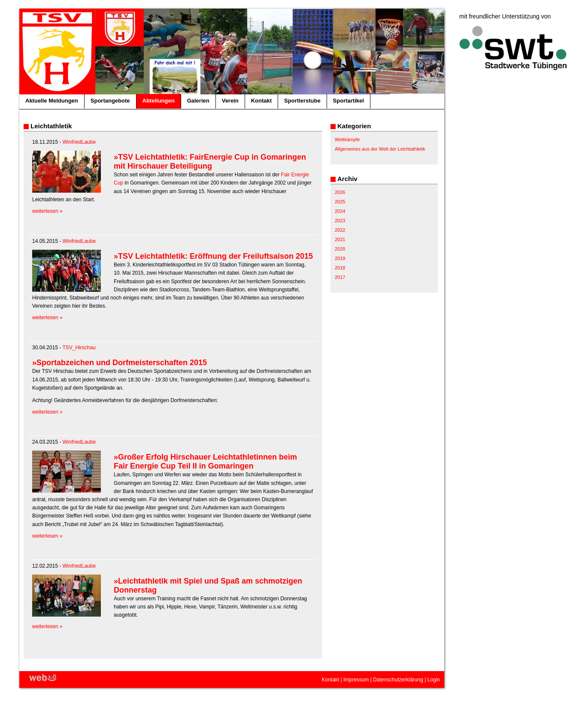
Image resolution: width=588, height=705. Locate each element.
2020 (340, 249)
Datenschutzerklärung (398, 680)
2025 (340, 202)
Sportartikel (349, 101)
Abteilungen (159, 101)
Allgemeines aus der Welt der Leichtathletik (380, 149)
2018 (340, 268)
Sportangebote (110, 101)
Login (434, 680)
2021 (340, 239)
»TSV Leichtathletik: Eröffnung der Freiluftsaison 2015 (213, 256)
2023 (340, 221)
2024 (340, 211)
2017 (340, 277)
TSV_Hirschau (79, 348)
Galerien (198, 101)
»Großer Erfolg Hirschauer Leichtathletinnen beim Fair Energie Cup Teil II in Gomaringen (205, 461)
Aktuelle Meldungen (52, 101)
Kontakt (261, 101)
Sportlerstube (302, 101)
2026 (340, 192)
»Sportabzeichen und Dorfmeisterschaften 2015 (120, 363)
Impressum (356, 680)
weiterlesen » (47, 211)
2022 (340, 230)
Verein (230, 101)
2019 (340, 258)
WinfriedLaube (79, 142)
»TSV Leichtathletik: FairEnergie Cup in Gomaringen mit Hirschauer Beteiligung (210, 162)
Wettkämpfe (347, 139)
